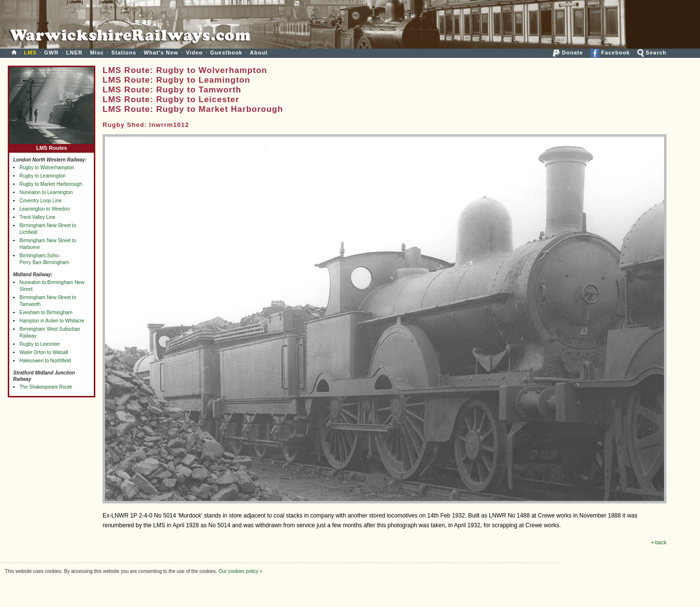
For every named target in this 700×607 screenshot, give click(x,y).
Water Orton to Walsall (44, 352)
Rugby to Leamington (43, 176)
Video (194, 53)
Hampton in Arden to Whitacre (52, 321)
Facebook (610, 53)
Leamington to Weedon (44, 209)
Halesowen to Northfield (45, 361)
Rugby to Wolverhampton (47, 168)
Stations (124, 53)
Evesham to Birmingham (46, 312)
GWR (52, 53)
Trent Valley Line (37, 217)
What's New (161, 53)
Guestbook (226, 53)
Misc (97, 53)
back (659, 542)
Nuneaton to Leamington (46, 192)
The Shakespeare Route (46, 387)
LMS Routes (52, 146)
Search (652, 53)
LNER (74, 53)
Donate (568, 53)
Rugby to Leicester (40, 344)
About (259, 53)
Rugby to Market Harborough (51, 184)
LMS (30, 53)
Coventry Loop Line (41, 201)
